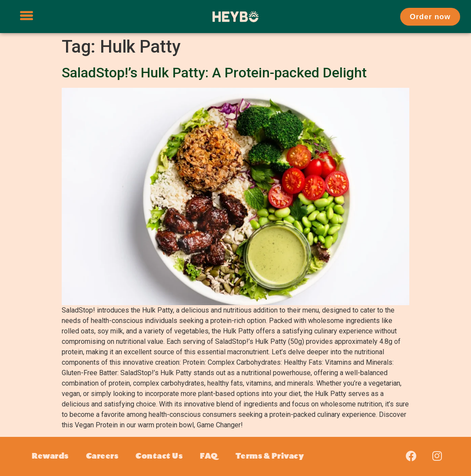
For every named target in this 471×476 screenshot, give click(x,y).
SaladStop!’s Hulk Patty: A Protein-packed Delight (214, 73)
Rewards (50, 456)
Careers (102, 456)
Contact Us (159, 456)
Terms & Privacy (270, 456)
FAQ (209, 456)
